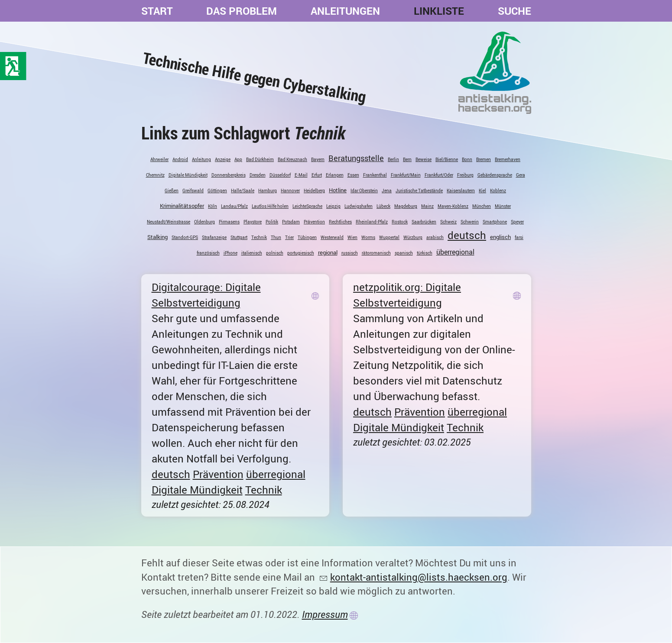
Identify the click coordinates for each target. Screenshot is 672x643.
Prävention (314, 222)
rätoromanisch (376, 253)
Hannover (290, 191)
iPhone (230, 253)
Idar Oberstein (364, 191)
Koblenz (498, 191)
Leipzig (333, 206)
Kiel (482, 191)
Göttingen (217, 191)
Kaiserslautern (461, 191)
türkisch (425, 253)
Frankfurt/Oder (439, 175)
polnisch (275, 253)
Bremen (484, 159)
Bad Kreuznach (292, 159)
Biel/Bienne (447, 159)
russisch (350, 253)
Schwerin (470, 222)
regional (328, 252)
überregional (455, 252)
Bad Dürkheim (260, 159)
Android (180, 159)
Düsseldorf (280, 175)
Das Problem (242, 11)
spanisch (404, 253)
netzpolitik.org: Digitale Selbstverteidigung (407, 295)
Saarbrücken (424, 222)
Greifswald (193, 191)
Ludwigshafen (359, 206)
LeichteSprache (307, 206)
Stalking (157, 237)
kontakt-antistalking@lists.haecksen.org (419, 577)
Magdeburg (406, 206)
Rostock (400, 222)
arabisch (435, 237)
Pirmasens (229, 222)
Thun (276, 237)
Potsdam (291, 222)
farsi (519, 237)
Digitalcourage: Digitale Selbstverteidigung (206, 295)
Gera (521, 175)
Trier (289, 237)
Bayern (318, 159)
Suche (515, 11)
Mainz (427, 206)
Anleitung (201, 159)
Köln (213, 206)
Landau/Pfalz (234, 206)
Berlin (393, 159)
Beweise (424, 159)
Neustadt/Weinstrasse (169, 222)
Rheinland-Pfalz (372, 222)
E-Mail (301, 175)
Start (157, 11)
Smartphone (495, 222)
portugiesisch (301, 253)
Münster (503, 206)
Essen (353, 175)
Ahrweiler (159, 159)
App (238, 159)
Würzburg (413, 237)
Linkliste (439, 11)
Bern (407, 159)
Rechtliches (340, 222)
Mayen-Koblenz (453, 206)
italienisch (252, 253)
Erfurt (317, 175)
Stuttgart (239, 237)
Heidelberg (314, 191)
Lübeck (383, 206)
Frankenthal (375, 175)
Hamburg (268, 191)
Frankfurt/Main (406, 175)
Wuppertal (389, 237)
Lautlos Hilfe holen (270, 206)
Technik (259, 237)
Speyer (517, 222)
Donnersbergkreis (229, 175)
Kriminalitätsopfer (182, 206)
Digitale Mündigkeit (188, 175)
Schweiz (448, 222)
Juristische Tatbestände (419, 191)
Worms (368, 237)
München (482, 206)
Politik (272, 222)
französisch (208, 253)
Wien (352, 237)
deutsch (467, 235)
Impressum (325, 614)
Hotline (338, 190)
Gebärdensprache (495, 175)
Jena (387, 191)
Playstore (253, 222)
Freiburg (465, 175)
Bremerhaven (508, 159)
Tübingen (307, 237)
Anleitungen (345, 11)
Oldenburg (205, 222)
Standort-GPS (185, 237)
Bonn (467, 159)
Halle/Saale (243, 191)
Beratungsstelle (356, 158)
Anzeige (223, 159)
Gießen (172, 191)
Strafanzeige (214, 237)
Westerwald (332, 237)
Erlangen (335, 175)
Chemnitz (155, 175)
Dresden (258, 175)
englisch (500, 237)
